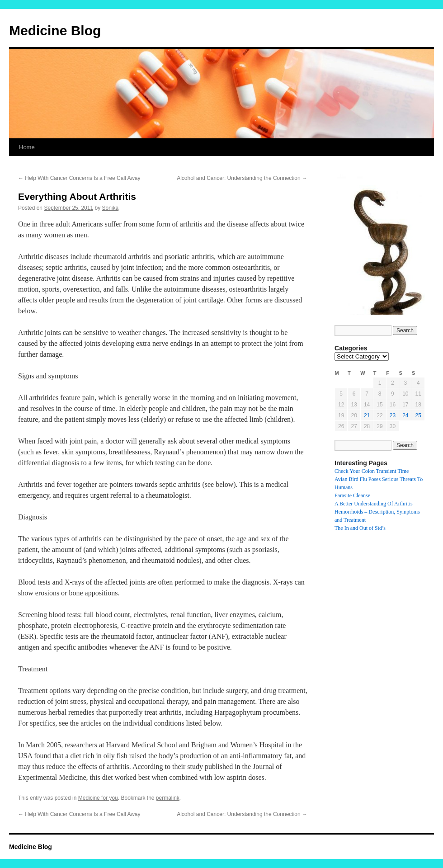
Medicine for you (98, 798)
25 (418, 415)
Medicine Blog (55, 31)
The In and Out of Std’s (360, 528)
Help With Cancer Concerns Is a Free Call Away (79, 178)
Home (27, 147)
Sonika (111, 208)
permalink (168, 798)
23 (393, 415)
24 (405, 415)
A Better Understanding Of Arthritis (374, 504)
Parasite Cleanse (352, 495)
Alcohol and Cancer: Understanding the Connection (242, 178)
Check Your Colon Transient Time (372, 471)
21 (367, 415)
